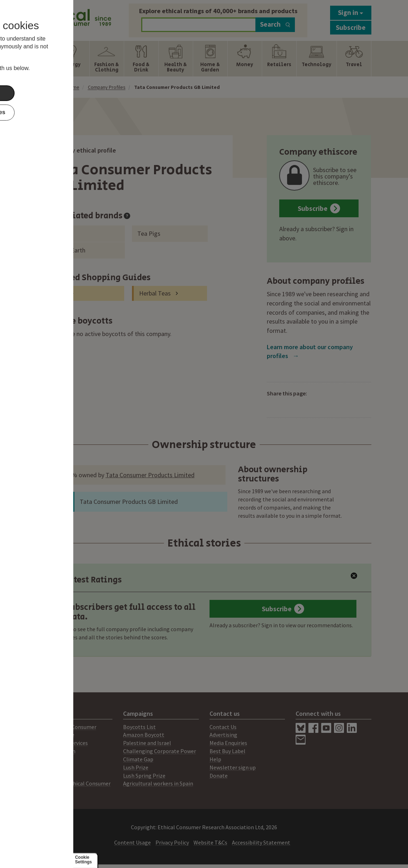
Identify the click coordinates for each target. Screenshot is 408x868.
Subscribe (351, 27)
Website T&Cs (210, 842)
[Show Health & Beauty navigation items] (176, 59)
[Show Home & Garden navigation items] (210, 59)
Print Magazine (56, 735)
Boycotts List (139, 727)
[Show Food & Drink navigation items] (141, 59)
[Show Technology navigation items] (317, 59)
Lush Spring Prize (144, 776)
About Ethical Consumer (67, 727)
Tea (62, 293)
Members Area (54, 776)
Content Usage (133, 842)
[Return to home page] (74, 19)
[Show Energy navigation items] (72, 59)
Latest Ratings (86, 580)
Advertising (223, 735)
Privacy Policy (172, 842)
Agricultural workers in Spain (158, 783)
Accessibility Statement (261, 842)
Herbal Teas (155, 293)
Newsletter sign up (233, 767)
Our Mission (51, 759)
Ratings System (56, 751)
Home (73, 87)
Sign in (351, 12)
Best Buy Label (227, 751)
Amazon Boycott (144, 735)
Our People (51, 767)
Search (275, 24)
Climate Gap (138, 759)
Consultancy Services (62, 743)
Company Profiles (107, 87)
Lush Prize (136, 767)
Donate (219, 776)
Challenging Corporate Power (160, 751)
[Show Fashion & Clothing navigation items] (107, 59)
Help (215, 759)
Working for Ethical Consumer (74, 783)
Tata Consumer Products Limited (150, 475)
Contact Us (223, 727)
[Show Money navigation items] (245, 59)
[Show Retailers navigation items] (279, 59)
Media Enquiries (228, 743)
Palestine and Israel (147, 743)
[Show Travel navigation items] (354, 59)
